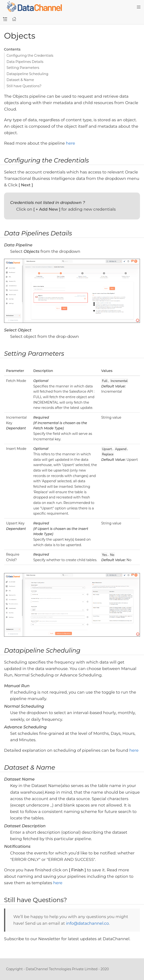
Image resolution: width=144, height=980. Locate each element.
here (71, 143)
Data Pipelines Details (25, 62)
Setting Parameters (23, 68)
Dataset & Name (20, 80)
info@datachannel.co (87, 923)
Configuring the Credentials (30, 56)
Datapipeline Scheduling (28, 74)
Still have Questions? (24, 86)
